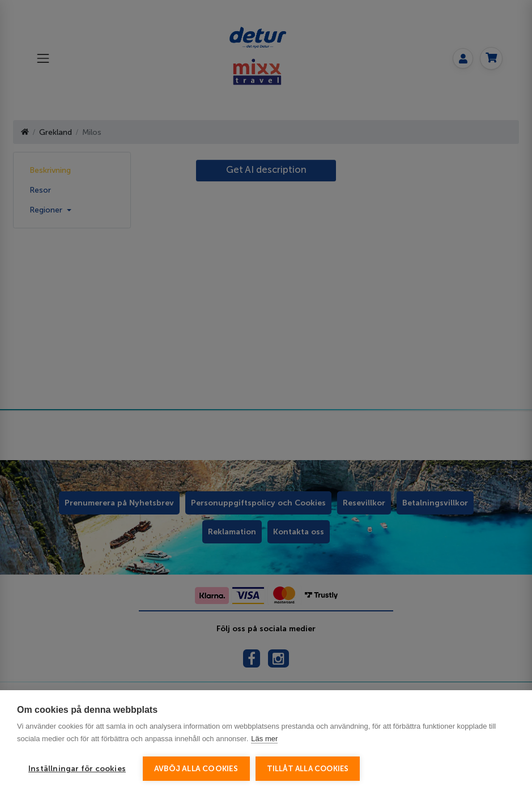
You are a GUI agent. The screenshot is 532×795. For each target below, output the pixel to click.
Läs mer (264, 739)
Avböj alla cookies (196, 769)
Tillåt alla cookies (308, 769)
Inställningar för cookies (77, 769)
